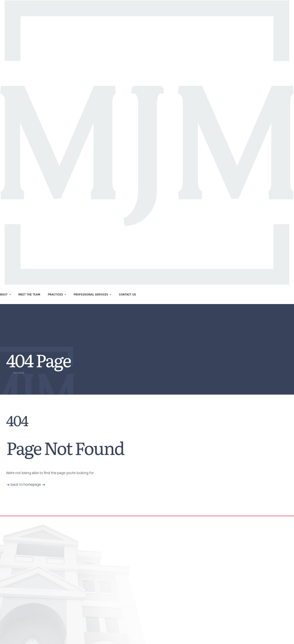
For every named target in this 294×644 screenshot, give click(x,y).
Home (10, 373)
